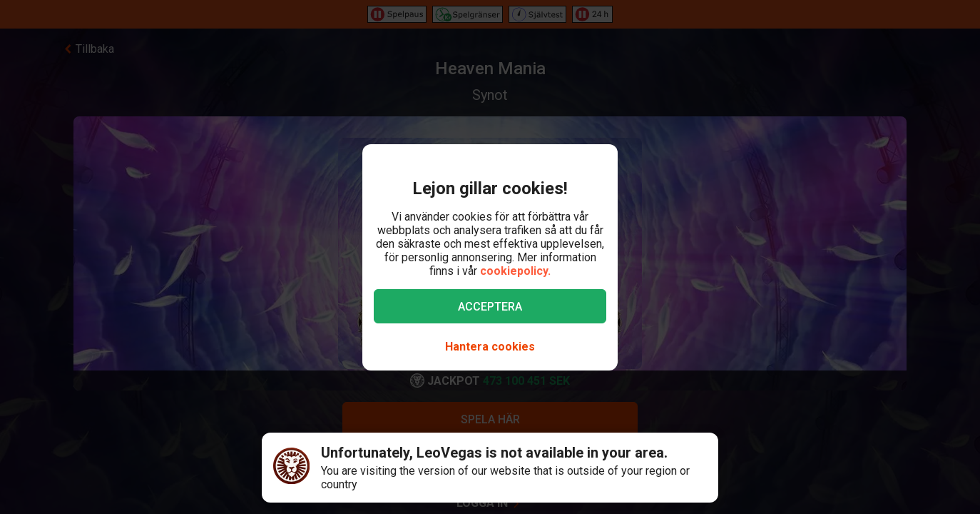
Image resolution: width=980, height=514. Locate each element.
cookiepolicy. (515, 271)
